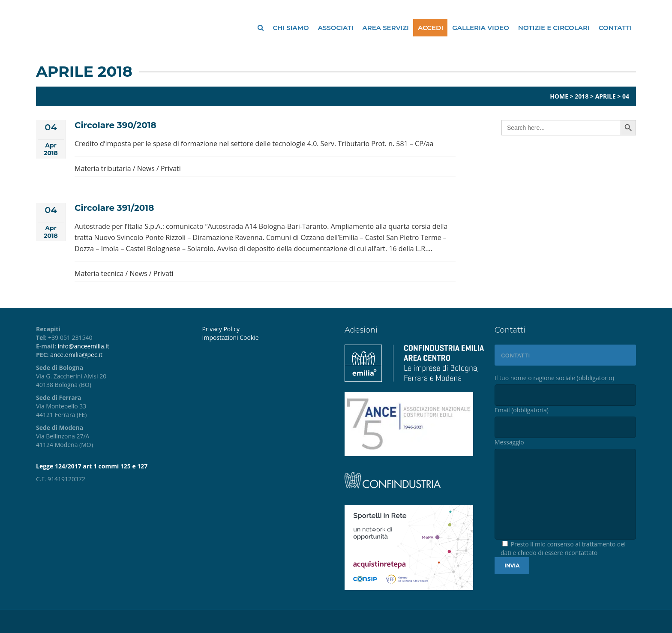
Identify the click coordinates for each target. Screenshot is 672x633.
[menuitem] (267, 338)
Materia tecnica (99, 273)
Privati (171, 168)
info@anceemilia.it (84, 346)
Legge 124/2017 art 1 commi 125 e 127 (92, 466)
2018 (582, 96)
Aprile (606, 96)
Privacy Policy (221, 329)
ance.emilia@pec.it (76, 355)
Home (559, 96)
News (146, 168)
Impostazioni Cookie (231, 337)
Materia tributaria (103, 168)
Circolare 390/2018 (115, 125)
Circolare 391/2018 (114, 208)
